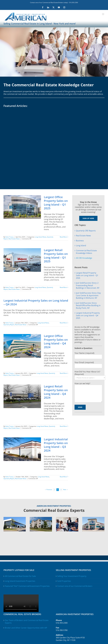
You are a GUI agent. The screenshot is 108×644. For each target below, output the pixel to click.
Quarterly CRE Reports (86, 231)
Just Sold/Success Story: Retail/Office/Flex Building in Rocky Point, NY (88, 305)
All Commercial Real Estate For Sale (20, 576)
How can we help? (82, 383)
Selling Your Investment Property (72, 576)
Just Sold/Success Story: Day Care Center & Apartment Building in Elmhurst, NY (88, 295)
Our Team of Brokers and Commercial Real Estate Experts (27, 622)
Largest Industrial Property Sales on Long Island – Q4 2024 (36, 302)
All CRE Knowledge (84, 258)
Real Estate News (14, 239)
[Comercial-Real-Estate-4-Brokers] (67, 518)
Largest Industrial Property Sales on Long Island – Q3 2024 (56, 445)
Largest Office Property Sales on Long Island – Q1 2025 (56, 203)
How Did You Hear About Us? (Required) (87, 373)
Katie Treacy (10, 237)
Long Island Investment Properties (20, 581)
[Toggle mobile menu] (103, 14)
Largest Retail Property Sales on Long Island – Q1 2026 (87, 275)
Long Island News (41, 237)
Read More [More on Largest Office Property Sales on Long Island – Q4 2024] (63, 373)
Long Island (81, 246)
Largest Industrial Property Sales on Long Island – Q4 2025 (88, 315)
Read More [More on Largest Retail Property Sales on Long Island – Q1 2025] (63, 287)
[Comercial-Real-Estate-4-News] (93, 518)
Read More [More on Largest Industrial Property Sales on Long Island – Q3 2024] (63, 477)
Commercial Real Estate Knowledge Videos (86, 252)
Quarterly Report (9, 325)
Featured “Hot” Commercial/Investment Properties (27, 586)
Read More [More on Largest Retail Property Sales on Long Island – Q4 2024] (63, 426)
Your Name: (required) (84, 353)
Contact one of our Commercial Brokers (75, 586)
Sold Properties (64, 581)
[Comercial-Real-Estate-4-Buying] (15, 518)
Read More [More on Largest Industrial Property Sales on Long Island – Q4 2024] (63, 323)
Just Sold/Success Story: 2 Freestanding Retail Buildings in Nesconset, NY (88, 285)
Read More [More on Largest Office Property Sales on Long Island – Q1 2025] (63, 237)
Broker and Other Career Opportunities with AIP (26, 628)
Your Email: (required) (84, 362)
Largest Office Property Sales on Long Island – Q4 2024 (56, 341)
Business (80, 241)
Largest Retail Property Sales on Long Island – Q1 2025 (56, 256)
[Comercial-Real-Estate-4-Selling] (41, 518)
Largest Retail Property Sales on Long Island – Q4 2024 (56, 392)
